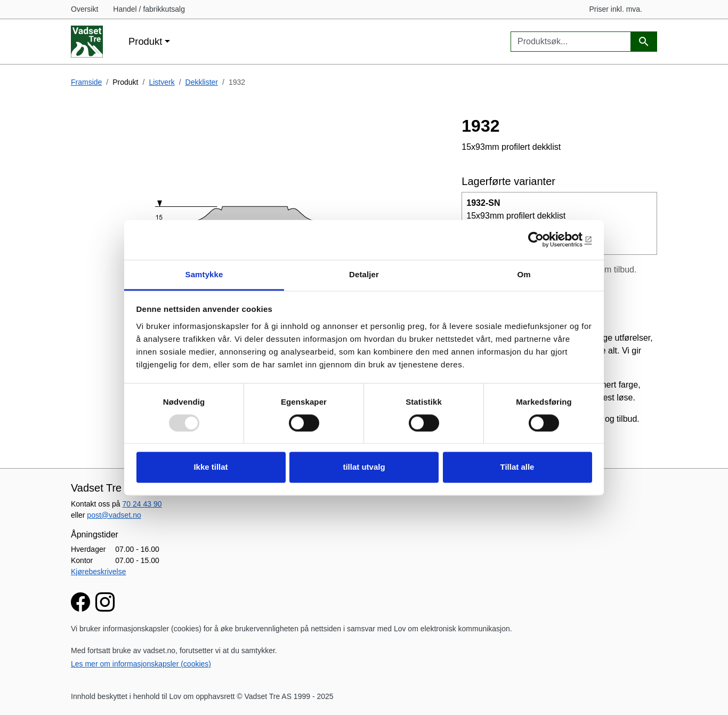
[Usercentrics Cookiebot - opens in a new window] (545, 239)
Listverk (161, 82)
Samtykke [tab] (204, 274)
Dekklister (202, 82)
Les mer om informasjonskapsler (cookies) (141, 664)
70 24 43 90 (142, 504)
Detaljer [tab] (364, 274)
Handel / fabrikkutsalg (149, 9)
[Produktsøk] (644, 42)
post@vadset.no (114, 515)
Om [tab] (524, 274)
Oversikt (84, 9)
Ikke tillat (211, 467)
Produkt (145, 41)
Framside (86, 82)
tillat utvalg (364, 467)
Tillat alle (517, 467)
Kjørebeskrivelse (98, 572)
